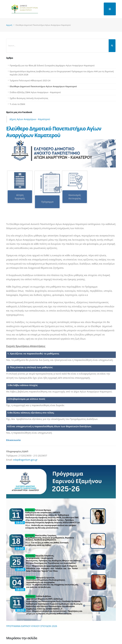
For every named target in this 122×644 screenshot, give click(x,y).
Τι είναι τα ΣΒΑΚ (17, 104)
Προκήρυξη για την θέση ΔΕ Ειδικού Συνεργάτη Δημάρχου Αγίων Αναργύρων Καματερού (52, 65)
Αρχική (9, 25)
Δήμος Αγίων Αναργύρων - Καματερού (30, 119)
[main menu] (110, 9)
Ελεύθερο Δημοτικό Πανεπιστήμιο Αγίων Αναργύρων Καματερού (43, 86)
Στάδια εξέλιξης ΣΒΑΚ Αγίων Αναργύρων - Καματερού (35, 92)
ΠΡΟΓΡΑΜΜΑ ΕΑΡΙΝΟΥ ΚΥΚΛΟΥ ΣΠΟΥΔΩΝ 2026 (32, 626)
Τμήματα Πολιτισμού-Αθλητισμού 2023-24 (30, 80)
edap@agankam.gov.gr (25, 460)
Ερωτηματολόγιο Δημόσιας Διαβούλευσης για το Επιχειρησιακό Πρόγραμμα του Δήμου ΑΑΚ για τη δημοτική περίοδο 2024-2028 (62, 73)
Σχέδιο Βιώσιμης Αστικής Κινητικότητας (29, 98)
